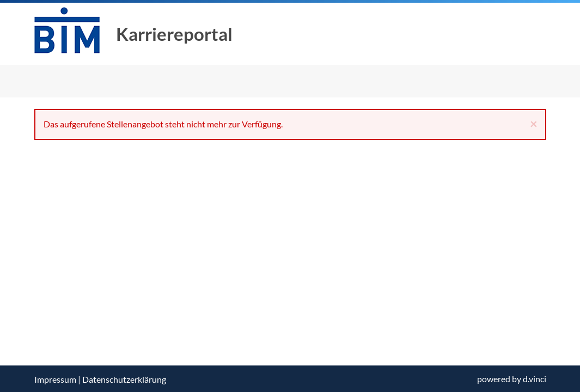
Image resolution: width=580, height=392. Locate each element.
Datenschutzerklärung (124, 379)
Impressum (55, 379)
